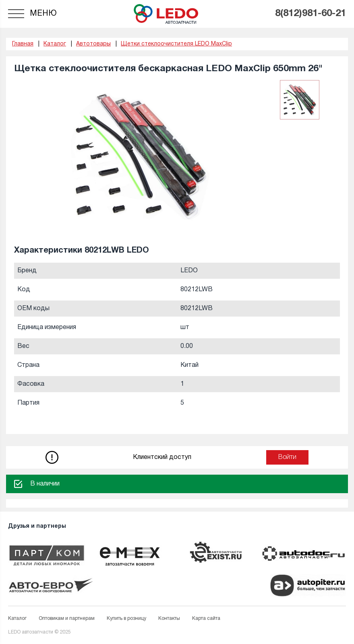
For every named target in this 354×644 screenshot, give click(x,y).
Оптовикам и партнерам (67, 618)
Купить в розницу (126, 618)
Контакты (169, 618)
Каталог (17, 618)
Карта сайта (206, 618)
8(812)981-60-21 (311, 14)
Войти (287, 457)
